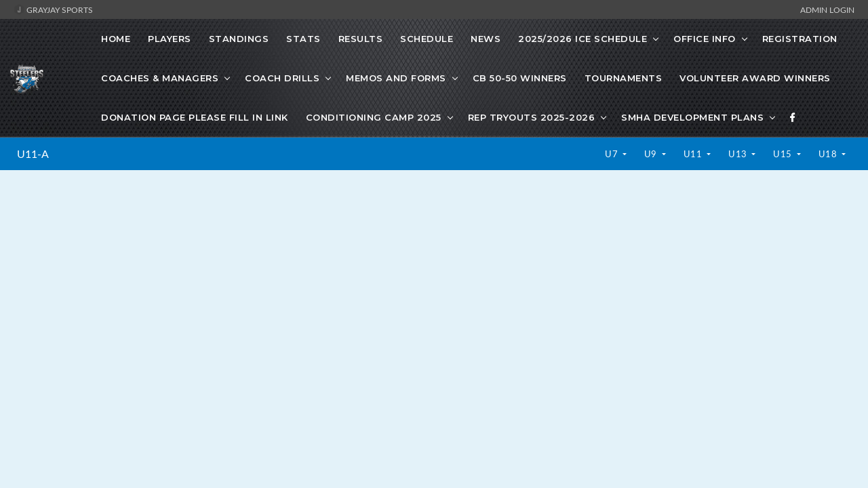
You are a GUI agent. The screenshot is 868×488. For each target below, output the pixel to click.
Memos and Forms (396, 78)
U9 (652, 154)
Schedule (427, 39)
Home (116, 39)
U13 (739, 154)
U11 (694, 154)
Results (361, 39)
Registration (800, 39)
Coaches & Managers (160, 78)
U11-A (33, 154)
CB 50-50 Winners (520, 78)
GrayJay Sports (53, 9)
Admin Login (827, 9)
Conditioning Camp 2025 (374, 117)
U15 (784, 154)
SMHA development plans (692, 117)
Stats (303, 39)
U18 (829, 154)
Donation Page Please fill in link (195, 117)
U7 (613, 154)
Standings (239, 39)
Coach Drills (282, 78)
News (486, 39)
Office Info (705, 39)
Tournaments (624, 78)
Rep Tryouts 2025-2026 (532, 117)
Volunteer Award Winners (755, 78)
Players (170, 39)
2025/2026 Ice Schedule (583, 39)
